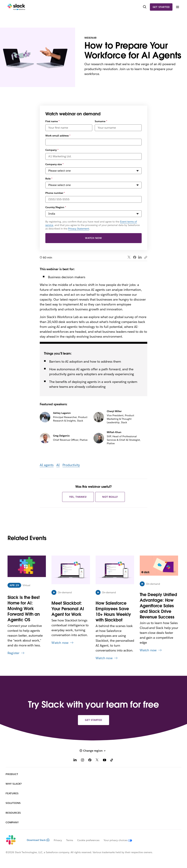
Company (52, 150)
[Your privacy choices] (116, 840)
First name (52, 121)
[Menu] (177, 7)
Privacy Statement (79, 229)
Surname (101, 121)
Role (49, 179)
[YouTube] (105, 760)
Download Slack (38, 840)
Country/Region (56, 207)
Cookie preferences (88, 840)
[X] (97, 760)
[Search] (145, 7)
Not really (110, 497)
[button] (93, 751)
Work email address (58, 136)
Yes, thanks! (78, 497)
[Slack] (16, 7)
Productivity (71, 465)
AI (58, 465)
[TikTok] (112, 760)
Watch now (93, 238)
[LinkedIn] (75, 760)
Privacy (58, 840)
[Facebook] (90, 760)
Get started (161, 7)
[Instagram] (82, 760)
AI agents (47, 465)
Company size (54, 164)
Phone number (55, 193)
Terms (70, 840)
